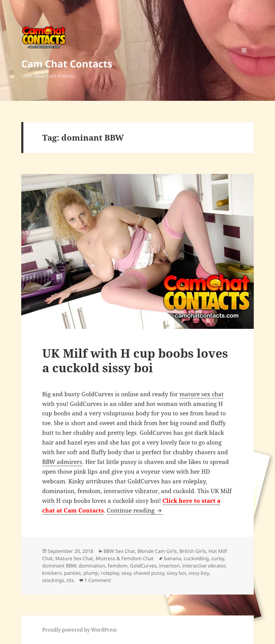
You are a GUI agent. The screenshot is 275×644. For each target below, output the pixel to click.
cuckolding (196, 558)
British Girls (193, 551)
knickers (52, 573)
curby (218, 558)
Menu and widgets (244, 60)
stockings (53, 580)
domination (92, 566)
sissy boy (199, 573)
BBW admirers (62, 462)
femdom (118, 566)
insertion (169, 566)
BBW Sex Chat (119, 551)
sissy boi (176, 573)
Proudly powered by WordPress (79, 630)
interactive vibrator (204, 566)
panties (73, 573)
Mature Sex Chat (74, 558)
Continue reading (135, 510)
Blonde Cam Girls (157, 551)
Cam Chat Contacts (67, 64)
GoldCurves (143, 566)
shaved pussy (149, 573)
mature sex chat (202, 394)
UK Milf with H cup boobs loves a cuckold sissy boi (135, 360)
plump (91, 573)
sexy (126, 573)
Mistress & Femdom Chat (125, 558)
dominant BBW (59, 566)
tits (70, 580)
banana (173, 558)
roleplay (110, 573)
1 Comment (98, 580)
